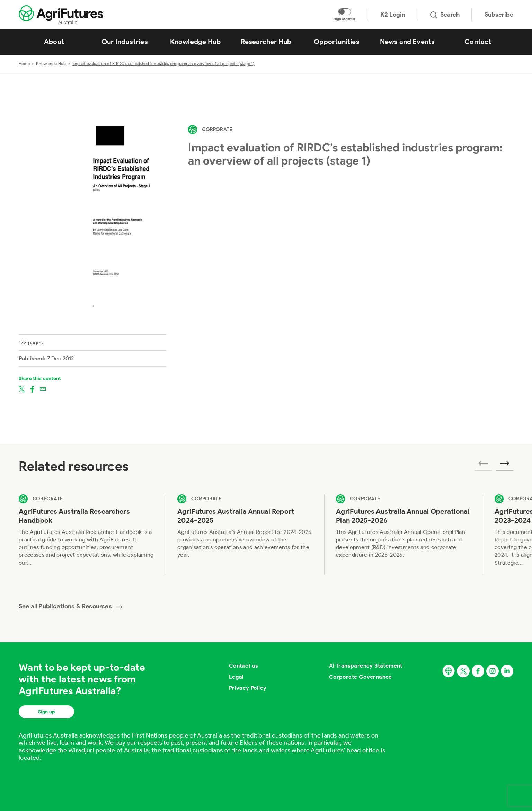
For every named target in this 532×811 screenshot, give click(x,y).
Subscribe (499, 15)
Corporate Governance (361, 677)
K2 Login (393, 15)
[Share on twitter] (22, 389)
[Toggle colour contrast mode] (345, 12)
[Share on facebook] (32, 389)
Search (445, 15)
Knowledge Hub (51, 64)
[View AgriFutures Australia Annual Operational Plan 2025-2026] (404, 534)
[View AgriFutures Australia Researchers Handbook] (86, 534)
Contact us (244, 666)
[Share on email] (43, 389)
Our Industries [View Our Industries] (125, 42)
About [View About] (54, 42)
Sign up (46, 712)
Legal (236, 677)
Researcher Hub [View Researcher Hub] (266, 42)
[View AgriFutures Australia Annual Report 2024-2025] (245, 534)
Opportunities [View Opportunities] (337, 42)
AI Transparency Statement (366, 666)
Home (24, 64)
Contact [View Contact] (478, 42)
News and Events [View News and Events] (407, 42)
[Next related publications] (505, 466)
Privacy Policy (248, 688)
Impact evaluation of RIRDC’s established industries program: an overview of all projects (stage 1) (163, 64)
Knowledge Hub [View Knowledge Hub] (196, 42)
